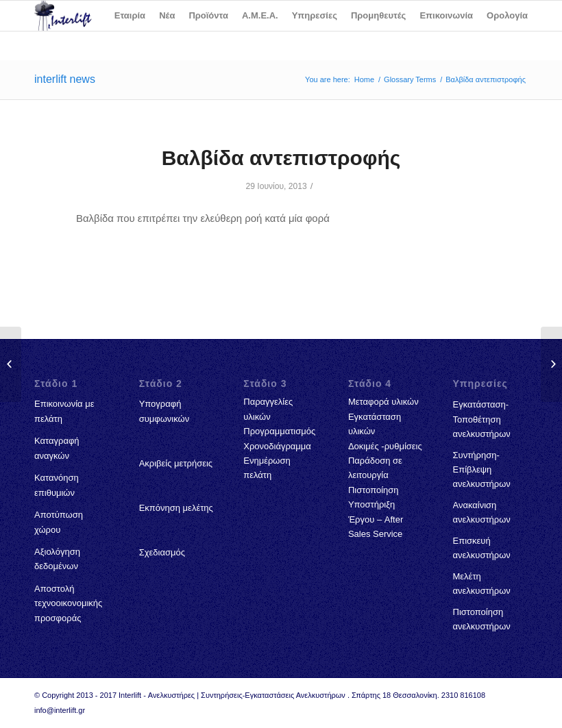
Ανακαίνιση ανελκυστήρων (482, 512)
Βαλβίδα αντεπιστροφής (281, 158)
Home (364, 79)
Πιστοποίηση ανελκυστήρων (482, 619)
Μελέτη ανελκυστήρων (482, 583)
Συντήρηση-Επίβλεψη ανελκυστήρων (482, 470)
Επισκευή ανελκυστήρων (482, 548)
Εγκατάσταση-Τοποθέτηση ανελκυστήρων (482, 419)
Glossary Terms (410, 79)
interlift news (65, 79)
